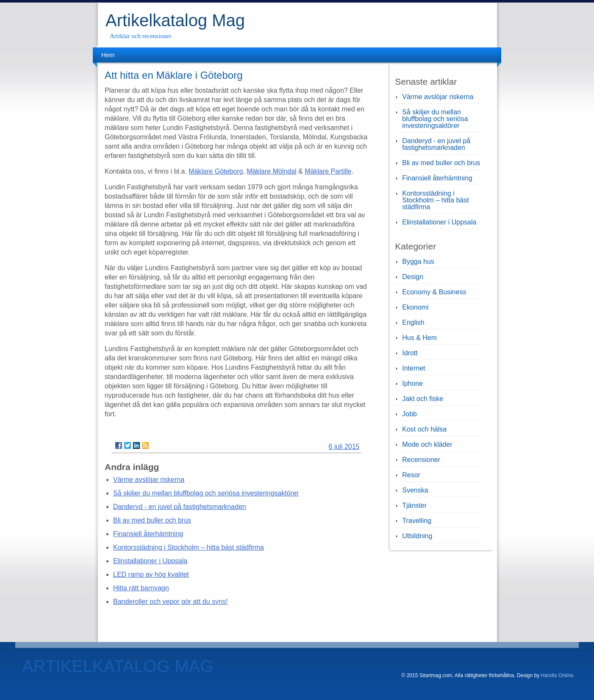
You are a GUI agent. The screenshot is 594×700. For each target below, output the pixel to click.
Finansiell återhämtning (148, 534)
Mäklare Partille (328, 171)
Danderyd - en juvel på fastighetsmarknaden (180, 507)
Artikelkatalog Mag (175, 20)
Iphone (412, 383)
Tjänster (414, 505)
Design (413, 277)
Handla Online (557, 675)
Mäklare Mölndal (271, 171)
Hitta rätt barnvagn (141, 588)
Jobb (409, 414)
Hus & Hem (419, 338)
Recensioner (421, 460)
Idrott (410, 353)
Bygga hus (418, 261)
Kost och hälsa (424, 429)
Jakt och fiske (423, 399)
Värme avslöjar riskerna (149, 480)
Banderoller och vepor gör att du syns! (170, 602)
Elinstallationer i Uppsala (150, 561)
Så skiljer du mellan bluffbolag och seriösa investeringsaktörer (206, 493)
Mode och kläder (427, 444)
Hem (108, 55)
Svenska (415, 490)
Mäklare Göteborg (216, 171)
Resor (411, 475)
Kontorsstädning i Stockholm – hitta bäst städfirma (189, 547)
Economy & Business (434, 292)
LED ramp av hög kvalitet (151, 574)
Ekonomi (415, 307)
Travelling (417, 521)
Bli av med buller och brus (152, 520)
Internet (414, 368)
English (413, 322)
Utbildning (417, 536)
